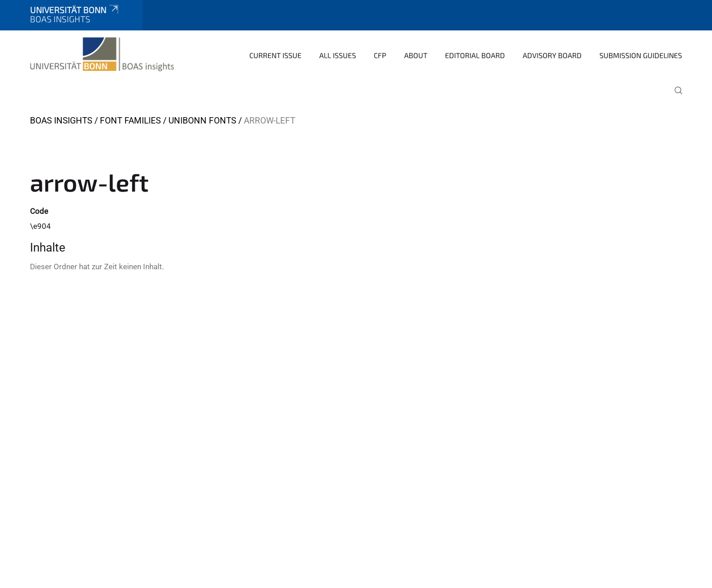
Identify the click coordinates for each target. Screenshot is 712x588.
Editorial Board (475, 55)
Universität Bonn (75, 10)
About (416, 55)
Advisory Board (552, 55)
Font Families (130, 121)
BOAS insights (61, 121)
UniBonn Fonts (202, 121)
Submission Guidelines (641, 55)
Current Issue (275, 55)
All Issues (338, 55)
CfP (380, 55)
